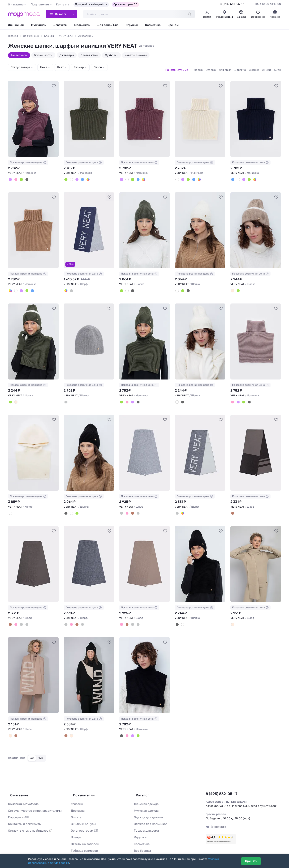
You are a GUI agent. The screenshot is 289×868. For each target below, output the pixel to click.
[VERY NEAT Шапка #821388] (89, 448)
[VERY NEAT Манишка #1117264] (33, 227)
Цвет (60, 68)
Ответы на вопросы (84, 834)
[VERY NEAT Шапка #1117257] (89, 337)
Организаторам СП (125, 4)
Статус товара (20, 68)
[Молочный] (232, 619)
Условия (76, 796)
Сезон (98, 68)
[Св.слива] (10, 176)
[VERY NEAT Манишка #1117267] (200, 116)
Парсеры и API (18, 808)
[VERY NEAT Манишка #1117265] (89, 116)
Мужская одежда (146, 802)
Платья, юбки (89, 56)
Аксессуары (19, 56)
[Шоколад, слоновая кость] (15, 730)
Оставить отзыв (28, 821)
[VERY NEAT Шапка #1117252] (200, 227)
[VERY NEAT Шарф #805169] (33, 559)
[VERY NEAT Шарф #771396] (33, 670)
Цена (44, 68)
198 (41, 752)
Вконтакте (215, 820)
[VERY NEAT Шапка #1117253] (256, 227)
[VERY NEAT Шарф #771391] (256, 559)
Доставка (77, 802)
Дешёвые (225, 68)
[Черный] (25, 176)
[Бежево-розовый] (126, 508)
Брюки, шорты (43, 56)
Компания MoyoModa (22, 796)
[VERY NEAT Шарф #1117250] (89, 227)
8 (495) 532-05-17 (232, 4)
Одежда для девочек (148, 808)
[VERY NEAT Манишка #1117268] (256, 116)
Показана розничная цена (28, 159)
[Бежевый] (232, 287)
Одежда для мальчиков (150, 815)
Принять (251, 861)
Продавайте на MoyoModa (91, 4)
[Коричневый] (131, 508)
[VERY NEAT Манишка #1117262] (33, 116)
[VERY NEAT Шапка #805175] (200, 559)
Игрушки (132, 26)
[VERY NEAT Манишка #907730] (256, 337)
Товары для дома (145, 821)
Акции (267, 68)
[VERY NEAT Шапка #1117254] (33, 337)
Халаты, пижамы (136, 56)
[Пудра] (15, 176)
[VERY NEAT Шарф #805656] (256, 448)
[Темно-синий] (81, 176)
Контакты (63, 5)
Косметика (153, 26)
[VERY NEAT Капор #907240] (33, 448)
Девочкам (60, 26)
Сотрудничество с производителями (33, 802)
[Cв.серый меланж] (121, 508)
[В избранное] (54, 82)
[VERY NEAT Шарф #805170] (89, 559)
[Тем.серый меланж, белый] (71, 287)
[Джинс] (66, 287)
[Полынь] (20, 176)
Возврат (76, 827)
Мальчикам (82, 26)
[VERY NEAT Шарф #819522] (200, 448)
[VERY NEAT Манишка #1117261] (144, 337)
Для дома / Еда (108, 26)
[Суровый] (71, 176)
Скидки (254, 68)
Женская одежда (146, 796)
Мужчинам (39, 26)
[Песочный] (86, 176)
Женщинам (16, 26)
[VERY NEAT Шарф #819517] (144, 448)
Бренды (173, 26)
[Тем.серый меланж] (136, 508)
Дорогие (240, 68)
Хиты (277, 68)
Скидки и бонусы (83, 815)
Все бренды (142, 840)
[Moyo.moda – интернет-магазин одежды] (24, 14)
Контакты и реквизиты (24, 815)
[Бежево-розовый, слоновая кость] (10, 730)
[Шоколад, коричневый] (232, 508)
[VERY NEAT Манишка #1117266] (144, 116)
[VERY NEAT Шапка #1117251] (144, 227)
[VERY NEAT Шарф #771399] (89, 670)
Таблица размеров (83, 840)
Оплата (76, 808)
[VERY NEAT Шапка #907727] (200, 337)
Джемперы (67, 56)
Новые (198, 68)
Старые (211, 68)
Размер (79, 68)
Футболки (111, 56)
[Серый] (66, 398)
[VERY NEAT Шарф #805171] (144, 559)
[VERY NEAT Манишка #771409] (144, 670)
